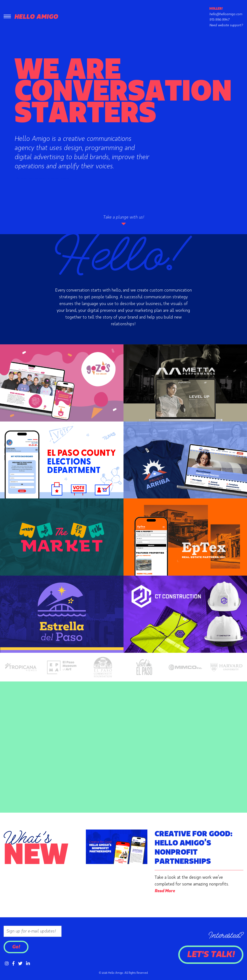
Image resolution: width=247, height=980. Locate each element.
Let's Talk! (211, 955)
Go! (16, 947)
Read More (165, 891)
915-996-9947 (219, 20)
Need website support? (226, 25)
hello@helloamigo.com (226, 14)
